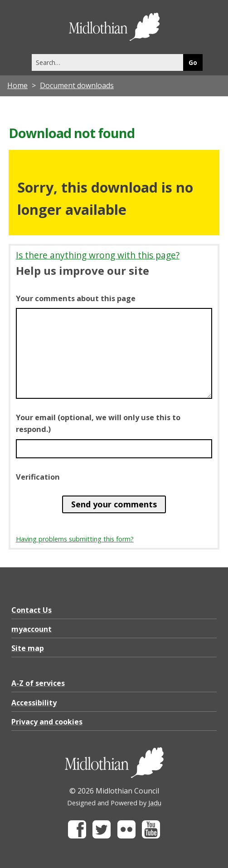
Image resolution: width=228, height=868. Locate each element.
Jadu (155, 803)
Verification (38, 477)
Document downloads (77, 85)
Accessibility (34, 703)
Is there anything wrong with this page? (98, 255)
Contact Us (32, 610)
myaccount (32, 629)
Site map (28, 648)
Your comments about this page (76, 298)
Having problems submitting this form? (75, 539)
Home (17, 85)
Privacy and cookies (47, 722)
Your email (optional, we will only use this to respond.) (98, 423)
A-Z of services (38, 683)
